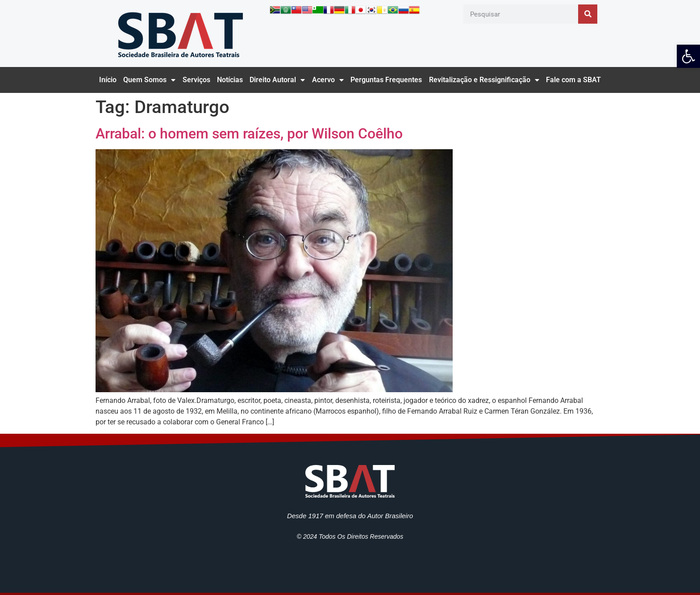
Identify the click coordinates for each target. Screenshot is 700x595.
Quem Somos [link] (149, 80)
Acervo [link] (328, 80)
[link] (688, 56)
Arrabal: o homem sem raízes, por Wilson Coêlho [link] (249, 134)
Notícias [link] (230, 80)
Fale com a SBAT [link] (573, 80)
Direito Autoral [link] (277, 80)
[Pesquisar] (588, 14)
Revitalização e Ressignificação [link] (484, 80)
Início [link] (108, 80)
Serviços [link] (196, 80)
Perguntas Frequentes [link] (386, 80)
